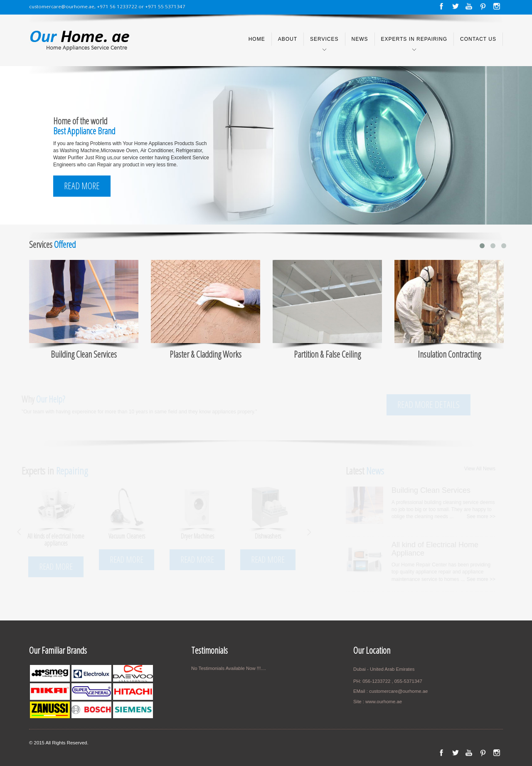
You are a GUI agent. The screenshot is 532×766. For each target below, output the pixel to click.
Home (257, 39)
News (360, 39)
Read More (82, 186)
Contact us (478, 39)
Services (324, 39)
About (288, 39)
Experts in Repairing (414, 39)
